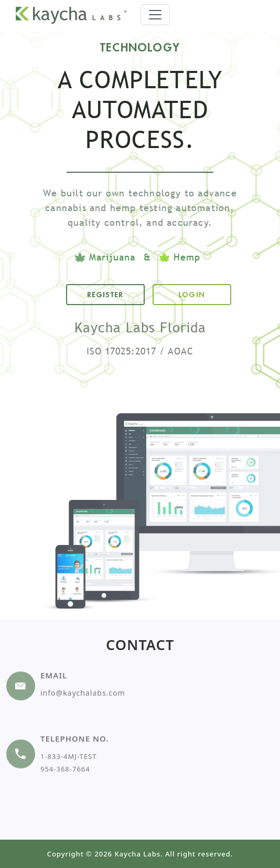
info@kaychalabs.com (83, 677)
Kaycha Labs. (138, 854)
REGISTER (105, 295)
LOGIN (192, 295)
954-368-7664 (65, 748)
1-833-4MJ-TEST (68, 735)
